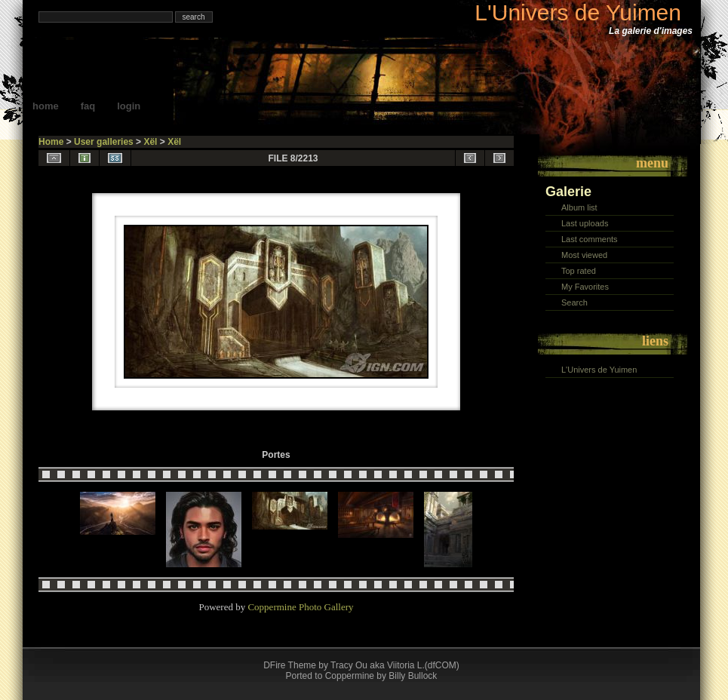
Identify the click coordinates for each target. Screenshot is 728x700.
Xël (150, 142)
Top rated (579, 271)
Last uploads (585, 223)
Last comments (590, 239)
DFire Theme (290, 665)
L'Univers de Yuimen (578, 12)
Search (574, 302)
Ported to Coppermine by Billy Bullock (362, 676)
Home (46, 106)
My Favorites (585, 287)
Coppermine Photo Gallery (300, 607)
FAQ (88, 106)
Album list (579, 207)
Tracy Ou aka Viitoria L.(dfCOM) (395, 665)
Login (129, 106)
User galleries (104, 142)
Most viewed (584, 255)
